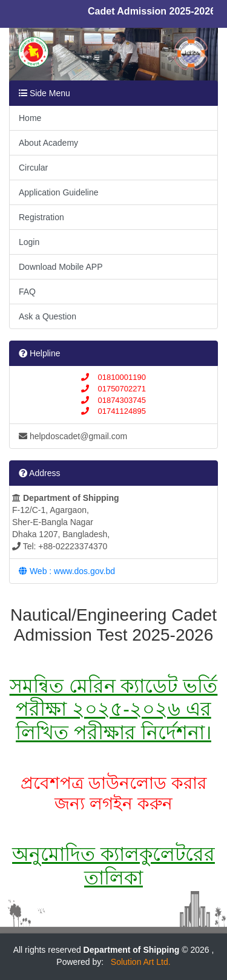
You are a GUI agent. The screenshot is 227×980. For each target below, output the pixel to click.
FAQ (27, 292)
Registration (41, 217)
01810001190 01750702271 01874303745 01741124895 (113, 394)
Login (29, 242)
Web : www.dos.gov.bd (67, 571)
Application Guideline (59, 192)
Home (30, 118)
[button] (25, 57)
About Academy (48, 143)
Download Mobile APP (61, 267)
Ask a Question (48, 316)
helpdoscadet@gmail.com (73, 436)
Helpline (39, 353)
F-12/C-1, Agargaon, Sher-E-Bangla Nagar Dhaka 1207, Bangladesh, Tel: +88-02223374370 (66, 522)
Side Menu (44, 93)
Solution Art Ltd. (138, 962)
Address (39, 473)
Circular (33, 168)
